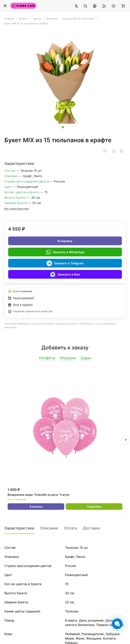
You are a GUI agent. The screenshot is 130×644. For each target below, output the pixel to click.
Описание (49, 528)
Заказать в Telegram (65, 263)
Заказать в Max (65, 274)
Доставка (91, 528)
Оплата (71, 528)
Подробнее (94, 507)
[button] (63, 127)
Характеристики (19, 528)
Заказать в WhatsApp (65, 252)
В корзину (65, 241)
